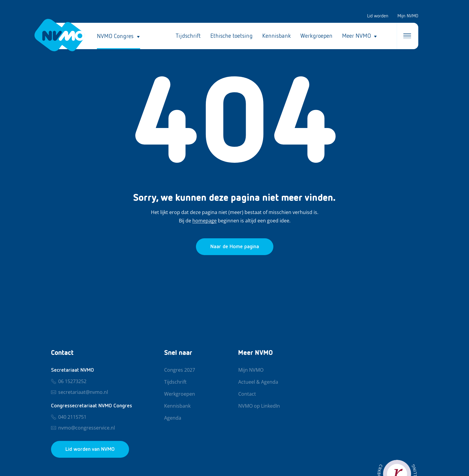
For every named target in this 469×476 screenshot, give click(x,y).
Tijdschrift (188, 36)
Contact (247, 394)
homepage (204, 221)
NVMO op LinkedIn (259, 406)
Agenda (173, 418)
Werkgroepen (316, 36)
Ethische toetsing (231, 36)
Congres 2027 (180, 370)
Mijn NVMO (408, 16)
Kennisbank (277, 36)
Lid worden (378, 16)
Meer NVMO (356, 36)
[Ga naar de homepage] (235, 247)
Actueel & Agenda (258, 382)
